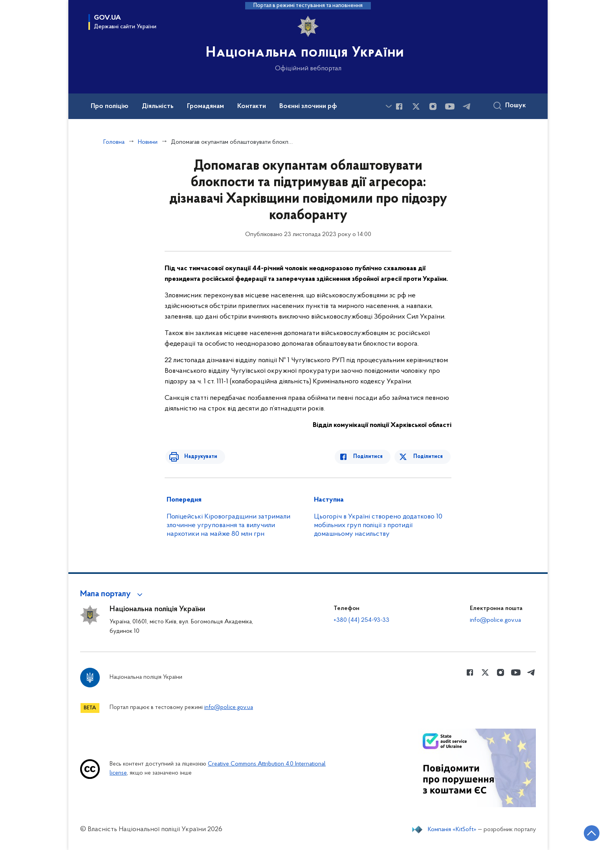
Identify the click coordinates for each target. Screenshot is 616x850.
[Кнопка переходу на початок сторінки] (587, 832)
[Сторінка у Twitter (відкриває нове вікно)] (416, 106)
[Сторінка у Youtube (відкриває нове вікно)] (450, 106)
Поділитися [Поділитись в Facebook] (372, 457)
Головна (114, 142)
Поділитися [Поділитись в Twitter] (429, 457)
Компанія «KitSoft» (452, 830)
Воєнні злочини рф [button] (308, 106)
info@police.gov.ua (495, 620)
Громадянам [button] (205, 106)
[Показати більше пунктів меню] (389, 106)
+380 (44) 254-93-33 (361, 620)
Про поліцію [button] (110, 106)
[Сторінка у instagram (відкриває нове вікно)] (433, 106)
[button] (113, 594)
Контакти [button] (252, 106)
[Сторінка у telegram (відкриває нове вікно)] (467, 106)
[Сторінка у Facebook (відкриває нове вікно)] (399, 106)
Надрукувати (197, 457)
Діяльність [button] (158, 106)
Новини (148, 142)
